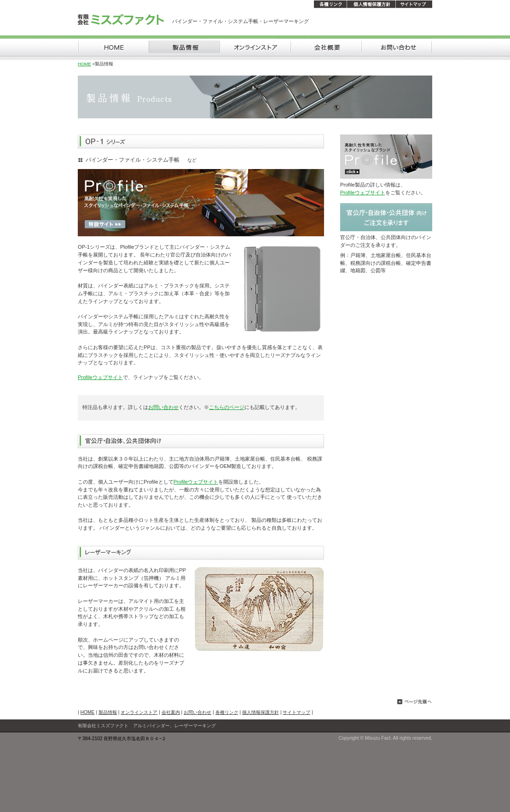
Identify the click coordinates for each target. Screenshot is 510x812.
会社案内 (171, 712)
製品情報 (108, 712)
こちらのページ (227, 407)
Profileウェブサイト (100, 377)
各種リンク (227, 712)
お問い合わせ (163, 407)
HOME (84, 64)
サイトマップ (296, 712)
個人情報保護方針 (261, 712)
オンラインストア (139, 712)
